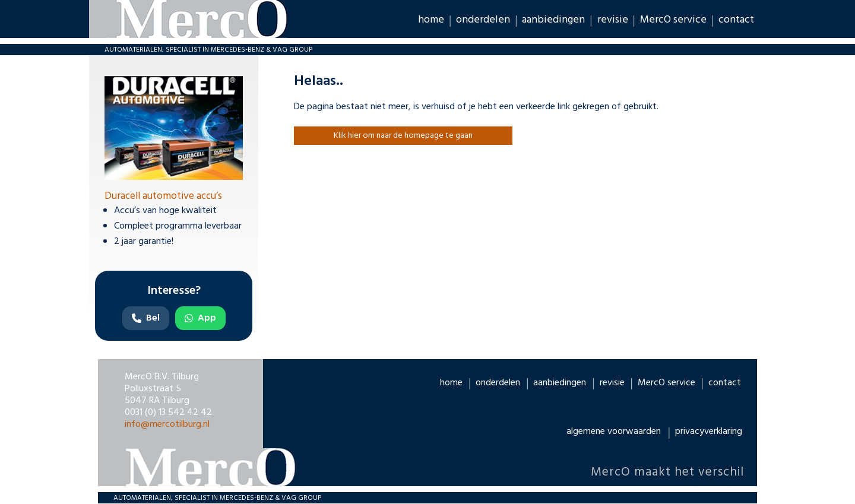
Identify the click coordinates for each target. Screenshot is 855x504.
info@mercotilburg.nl (167, 424)
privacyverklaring (709, 432)
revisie (613, 19)
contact (736, 19)
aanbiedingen (553, 19)
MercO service (673, 19)
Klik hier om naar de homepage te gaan (403, 136)
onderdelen (483, 19)
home (431, 19)
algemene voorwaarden (614, 432)
